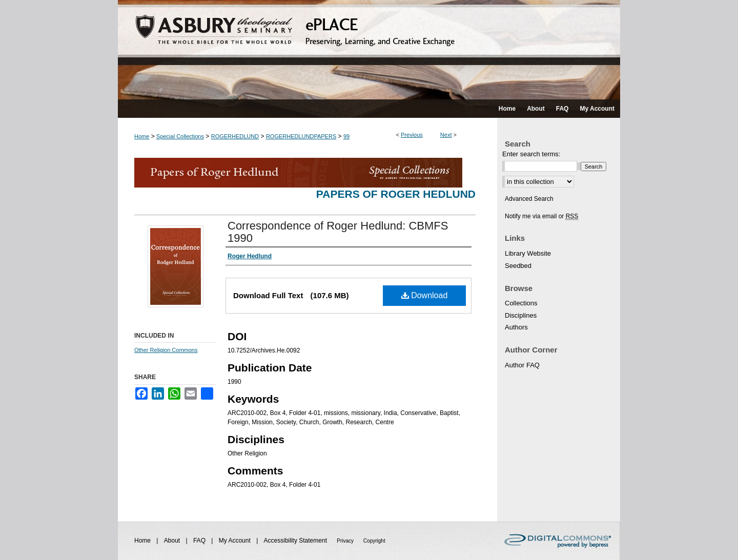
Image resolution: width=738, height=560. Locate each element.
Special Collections (180, 136)
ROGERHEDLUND (235, 136)
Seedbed (518, 266)
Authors (516, 327)
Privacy (346, 541)
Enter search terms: (531, 154)
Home (142, 136)
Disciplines (521, 315)
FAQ (200, 541)
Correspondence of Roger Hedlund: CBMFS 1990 (338, 232)
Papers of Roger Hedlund (396, 194)
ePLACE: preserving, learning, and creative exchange (369, 50)
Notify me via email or (541, 216)
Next (446, 135)
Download (425, 295)
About (173, 541)
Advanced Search (529, 199)
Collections (521, 303)
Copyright (374, 541)
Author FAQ (522, 365)
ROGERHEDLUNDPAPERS (301, 136)
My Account (235, 541)
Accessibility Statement (296, 541)
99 (346, 136)
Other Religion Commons (166, 350)
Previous (412, 135)
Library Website (528, 253)
